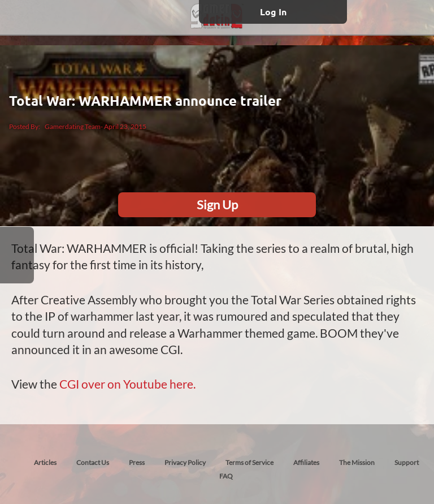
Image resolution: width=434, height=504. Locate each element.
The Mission (357, 462)
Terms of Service (249, 462)
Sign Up (217, 204)
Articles (45, 462)
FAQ (226, 476)
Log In (273, 12)
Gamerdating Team (73, 126)
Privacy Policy (185, 462)
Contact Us (93, 462)
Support (407, 462)
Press (137, 462)
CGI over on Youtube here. (127, 384)
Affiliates (306, 462)
